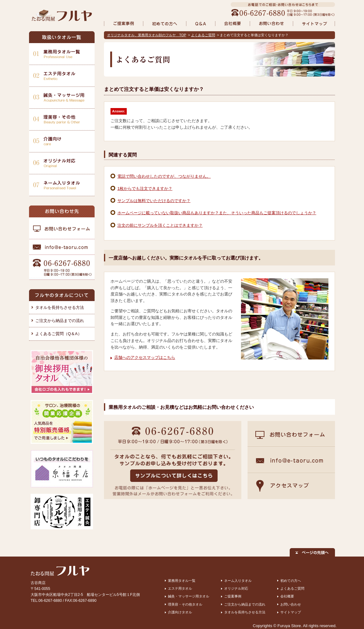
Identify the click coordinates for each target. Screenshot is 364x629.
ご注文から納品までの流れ (60, 321)
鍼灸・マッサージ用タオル (189, 596)
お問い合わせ (291, 604)
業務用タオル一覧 (182, 581)
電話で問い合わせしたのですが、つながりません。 (164, 176)
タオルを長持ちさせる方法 (60, 307)
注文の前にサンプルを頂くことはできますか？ (160, 225)
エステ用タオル (180, 588)
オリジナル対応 (236, 588)
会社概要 (287, 596)
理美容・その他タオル (185, 604)
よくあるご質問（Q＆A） (59, 334)
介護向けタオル (180, 612)
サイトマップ (291, 612)
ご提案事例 (233, 596)
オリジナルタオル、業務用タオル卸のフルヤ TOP (147, 35)
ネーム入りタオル (238, 581)
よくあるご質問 (203, 35)
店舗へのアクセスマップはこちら (145, 357)
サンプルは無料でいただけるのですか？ (154, 201)
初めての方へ (291, 581)
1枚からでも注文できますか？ (145, 188)
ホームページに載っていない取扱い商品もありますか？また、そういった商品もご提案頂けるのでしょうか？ (217, 213)
